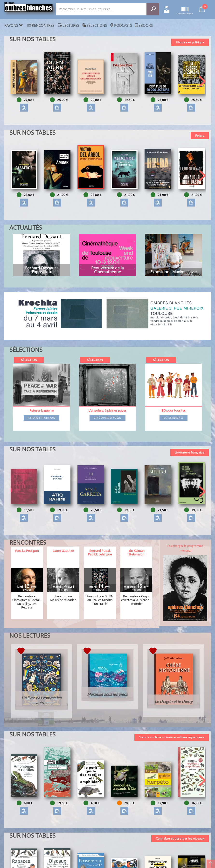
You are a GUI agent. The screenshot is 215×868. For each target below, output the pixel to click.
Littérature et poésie (107, 418)
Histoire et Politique (42, 418)
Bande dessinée (173, 418)
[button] (202, 81)
